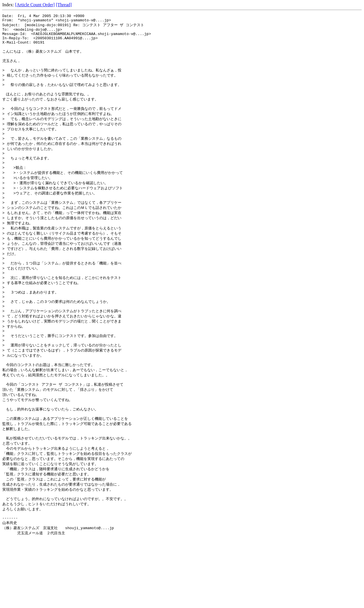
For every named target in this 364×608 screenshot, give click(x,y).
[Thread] (64, 5)
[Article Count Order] (35, 5)
